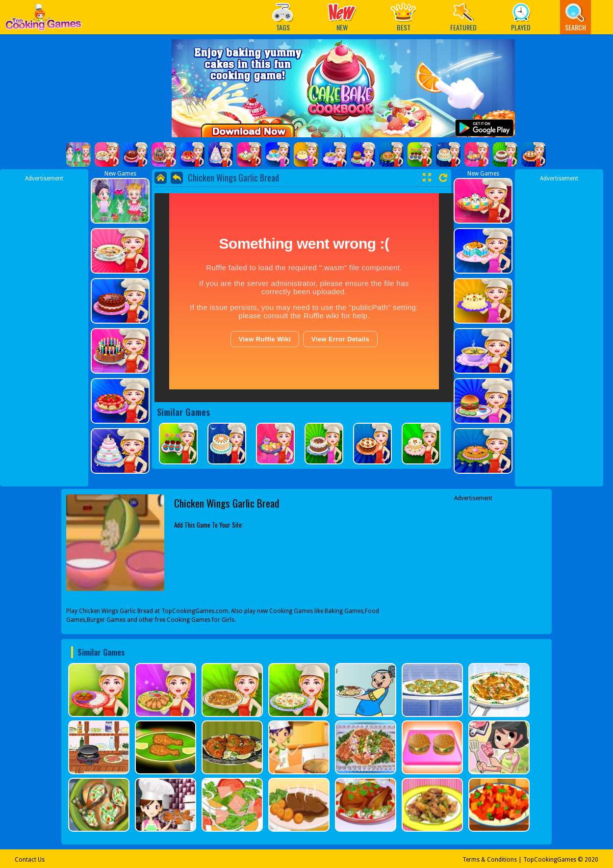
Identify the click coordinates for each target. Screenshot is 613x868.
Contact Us (30, 860)
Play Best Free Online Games (43, 20)
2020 (591, 860)
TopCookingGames (550, 860)
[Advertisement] (44, 330)
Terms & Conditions (490, 860)
